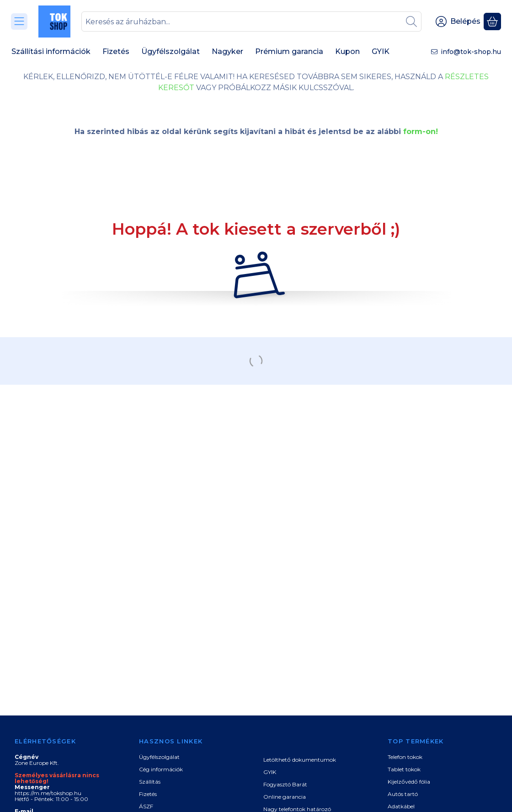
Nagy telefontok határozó (297, 809)
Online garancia (285, 797)
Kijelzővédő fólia (409, 782)
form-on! (421, 132)
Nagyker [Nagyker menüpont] (227, 51)
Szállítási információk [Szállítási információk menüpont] (51, 51)
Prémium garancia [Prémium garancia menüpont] (289, 51)
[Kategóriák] (19, 22)
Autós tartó (403, 794)
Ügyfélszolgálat (159, 757)
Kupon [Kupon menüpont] (347, 51)
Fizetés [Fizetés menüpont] (116, 51)
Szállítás (150, 782)
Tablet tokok (404, 769)
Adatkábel (401, 806)
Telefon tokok (405, 757)
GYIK (270, 772)
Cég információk (161, 769)
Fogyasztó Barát (285, 784)
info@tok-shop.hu (471, 52)
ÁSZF (146, 806)
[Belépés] (458, 22)
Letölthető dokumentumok (300, 760)
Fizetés (148, 794)
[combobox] (251, 22)
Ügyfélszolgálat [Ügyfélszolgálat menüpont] (171, 51)
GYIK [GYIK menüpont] (381, 51)
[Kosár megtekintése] (492, 22)
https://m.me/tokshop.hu (48, 793)
